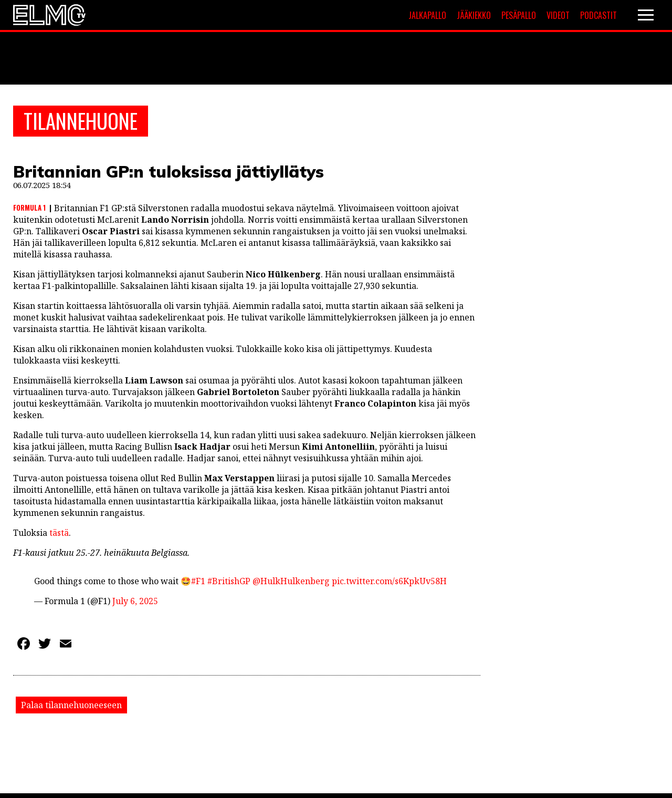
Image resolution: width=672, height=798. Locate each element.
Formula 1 (29, 209)
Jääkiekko (474, 15)
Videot (558, 15)
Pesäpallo (519, 15)
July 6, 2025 (135, 603)
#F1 (198, 583)
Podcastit (598, 15)
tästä (59, 534)
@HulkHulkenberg (291, 583)
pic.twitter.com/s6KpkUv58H (389, 583)
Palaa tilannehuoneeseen (71, 707)
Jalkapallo (427, 15)
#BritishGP (229, 583)
